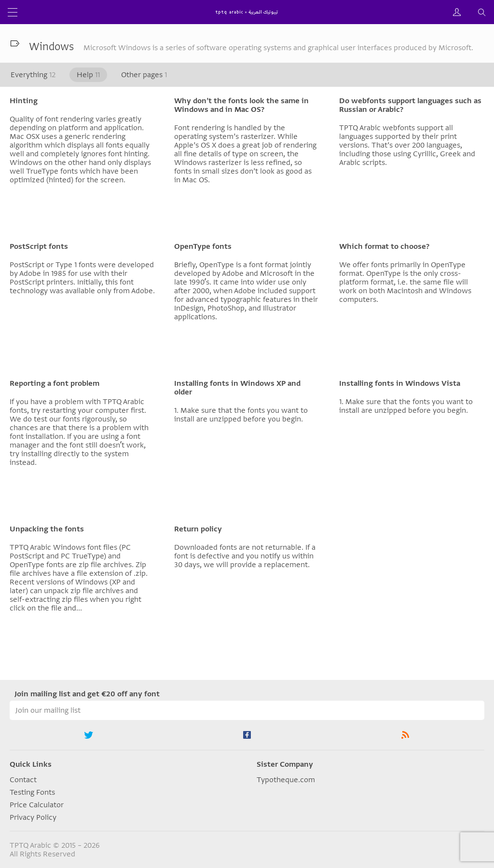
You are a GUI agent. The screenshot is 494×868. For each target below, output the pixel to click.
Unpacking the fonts (47, 529)
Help (88, 75)
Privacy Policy (33, 817)
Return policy (198, 529)
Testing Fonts (32, 792)
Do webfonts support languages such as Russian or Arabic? (410, 105)
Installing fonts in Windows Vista (400, 383)
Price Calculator (37, 805)
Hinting (24, 101)
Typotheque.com (286, 780)
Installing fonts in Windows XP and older (237, 388)
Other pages (144, 75)
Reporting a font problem (55, 383)
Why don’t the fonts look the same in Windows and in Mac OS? (241, 105)
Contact (23, 780)
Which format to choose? (384, 246)
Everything (33, 75)
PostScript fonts (39, 246)
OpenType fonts (203, 246)
